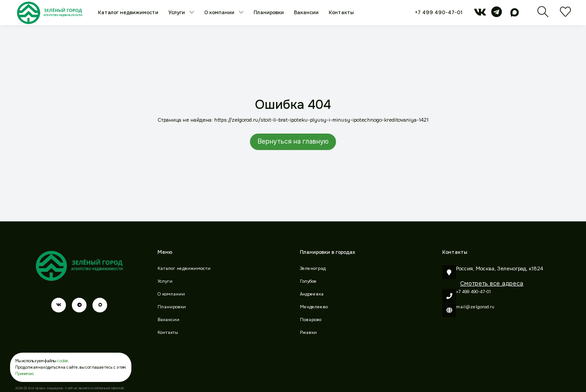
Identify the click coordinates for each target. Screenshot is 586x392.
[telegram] (496, 14)
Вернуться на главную (293, 141)
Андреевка (312, 294)
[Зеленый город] (50, 13)
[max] (515, 14)
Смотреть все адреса (492, 283)
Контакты (341, 12)
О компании (220, 12)
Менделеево (314, 307)
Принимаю (24, 374)
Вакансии (306, 12)
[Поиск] (543, 15)
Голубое (308, 281)
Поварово (311, 320)
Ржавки (308, 333)
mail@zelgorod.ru (475, 307)
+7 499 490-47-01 (439, 12)
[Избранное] (565, 15)
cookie (62, 361)
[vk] (480, 14)
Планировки (269, 12)
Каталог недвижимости (128, 12)
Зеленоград (313, 268)
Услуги (177, 12)
